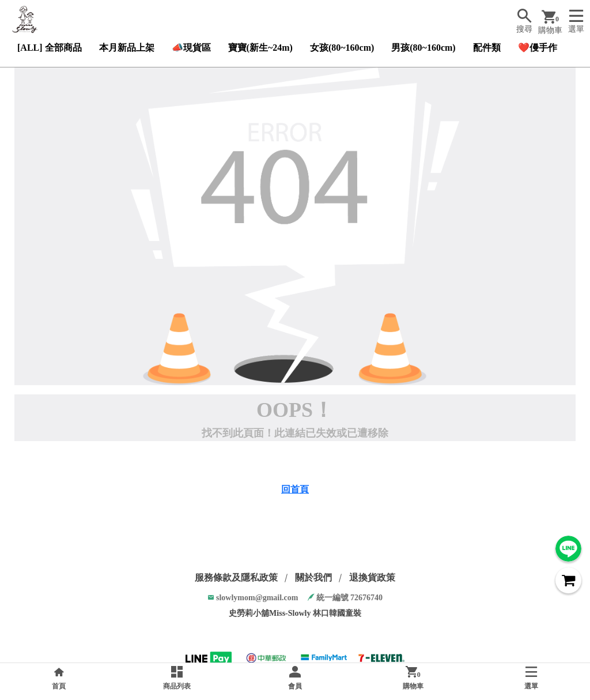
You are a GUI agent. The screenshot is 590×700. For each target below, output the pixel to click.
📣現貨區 (191, 48)
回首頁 (295, 489)
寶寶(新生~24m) (260, 48)
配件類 (487, 48)
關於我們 (313, 577)
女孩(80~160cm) (342, 48)
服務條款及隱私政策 (236, 577)
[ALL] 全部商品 (50, 48)
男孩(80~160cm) (423, 48)
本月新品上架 (127, 48)
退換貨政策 (372, 577)
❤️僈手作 (538, 48)
